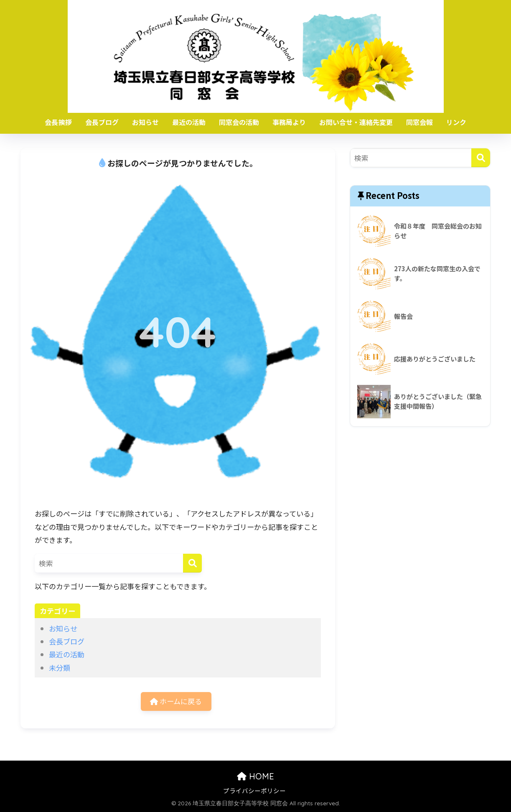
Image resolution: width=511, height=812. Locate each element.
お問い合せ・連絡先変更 (356, 122)
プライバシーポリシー (254, 790)
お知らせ (145, 122)
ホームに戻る (176, 701)
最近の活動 (189, 122)
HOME (255, 776)
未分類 (60, 668)
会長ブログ (102, 122)
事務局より (289, 122)
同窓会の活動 (239, 122)
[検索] (192, 563)
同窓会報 (419, 122)
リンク (456, 122)
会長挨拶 (58, 122)
